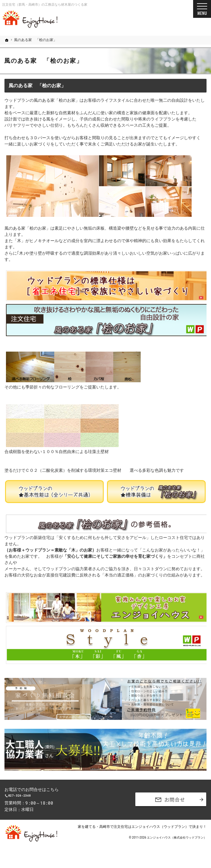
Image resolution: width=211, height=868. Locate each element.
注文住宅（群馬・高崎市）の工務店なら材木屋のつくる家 (45, 5)
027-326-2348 (52, 800)
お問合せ (171, 804)
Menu (202, 9)
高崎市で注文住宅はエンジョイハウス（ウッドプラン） (144, 835)
